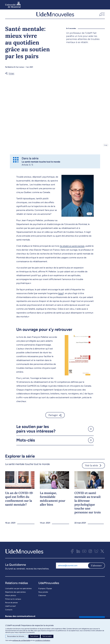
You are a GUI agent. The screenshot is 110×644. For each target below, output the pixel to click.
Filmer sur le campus (13, 601)
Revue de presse (11, 605)
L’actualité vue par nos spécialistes (18, 591)
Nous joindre (43, 594)
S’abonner (42, 598)
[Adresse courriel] (72, 568)
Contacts (9, 612)
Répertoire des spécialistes (15, 594)
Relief (61, 295)
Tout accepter (47, 636)
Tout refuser (34, 636)
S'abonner (96, 568)
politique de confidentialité (21, 640)
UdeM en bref (10, 608)
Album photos (11, 598)
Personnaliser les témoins (16, 636)
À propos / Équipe (45, 591)
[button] (102, 15)
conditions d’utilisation (43, 640)
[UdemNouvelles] (55, 15)
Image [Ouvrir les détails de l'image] (106, 147)
